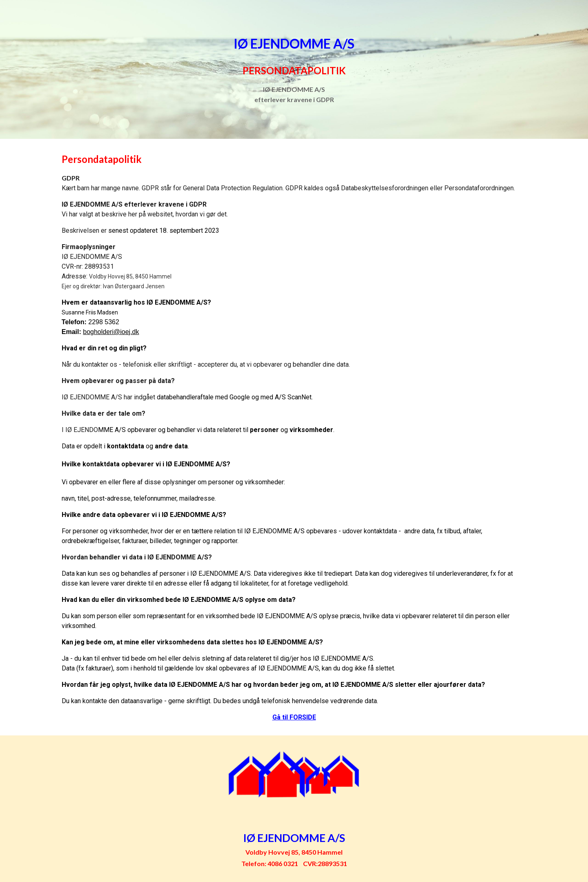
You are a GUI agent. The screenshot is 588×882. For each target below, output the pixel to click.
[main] (294, 69)
